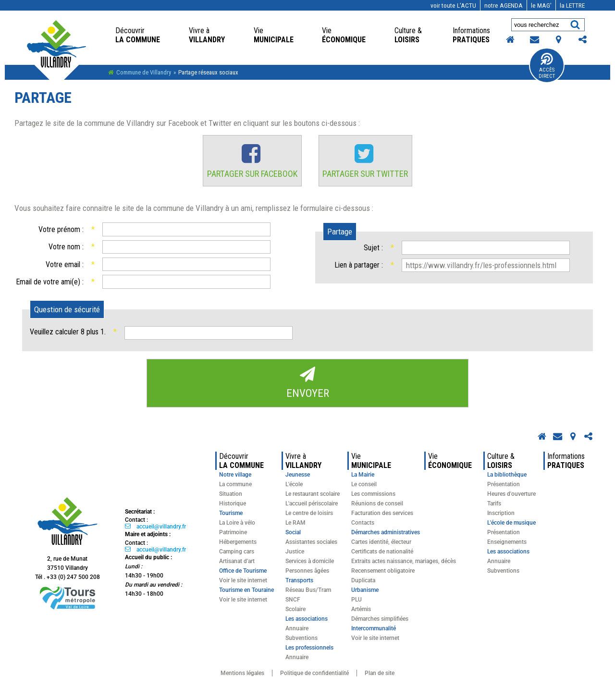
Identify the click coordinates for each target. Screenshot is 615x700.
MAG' (541, 5)
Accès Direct (547, 73)
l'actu (453, 5)
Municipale (274, 35)
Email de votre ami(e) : (55, 285)
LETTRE (572, 5)
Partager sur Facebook (250, 176)
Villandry (207, 35)
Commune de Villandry (144, 72)
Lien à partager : (364, 269)
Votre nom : (71, 251)
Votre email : (70, 268)
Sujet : (379, 251)
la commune (138, 35)
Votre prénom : (66, 233)
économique (344, 35)
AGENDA (504, 5)
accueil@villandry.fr (161, 531)
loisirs (409, 35)
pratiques (472, 35)
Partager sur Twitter (368, 176)
